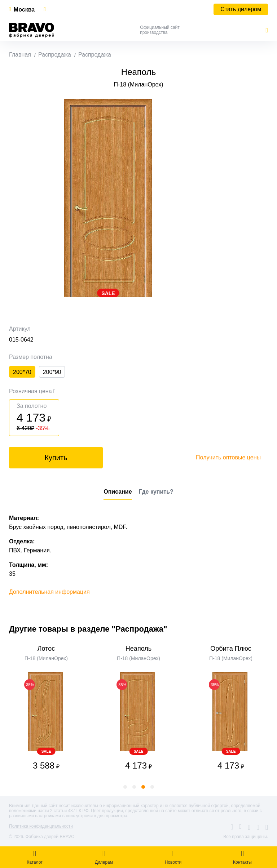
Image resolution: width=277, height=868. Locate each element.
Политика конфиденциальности (41, 826)
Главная (20, 55)
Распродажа (55, 55)
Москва (24, 10)
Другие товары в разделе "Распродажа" (88, 629)
